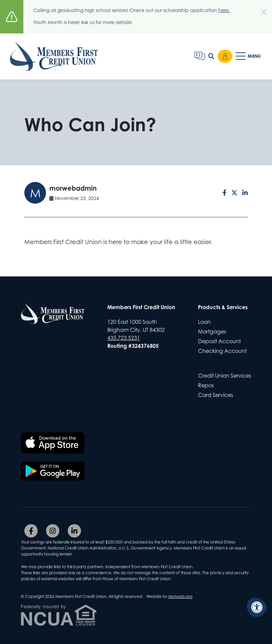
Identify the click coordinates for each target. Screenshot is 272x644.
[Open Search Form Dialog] (211, 57)
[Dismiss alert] (260, 8)
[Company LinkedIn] (74, 531)
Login (225, 57)
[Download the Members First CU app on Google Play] (53, 471)
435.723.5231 (124, 338)
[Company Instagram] (53, 531)
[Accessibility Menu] (257, 607)
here (223, 10)
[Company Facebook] (31, 531)
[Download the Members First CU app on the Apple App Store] (53, 443)
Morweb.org (180, 596)
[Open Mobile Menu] (249, 57)
